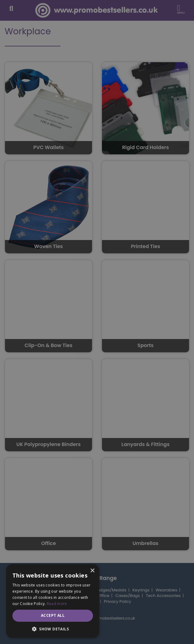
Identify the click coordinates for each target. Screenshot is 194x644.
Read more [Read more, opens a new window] (57, 604)
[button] (53, 629)
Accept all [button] (53, 615)
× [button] (92, 571)
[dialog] (97, 322)
